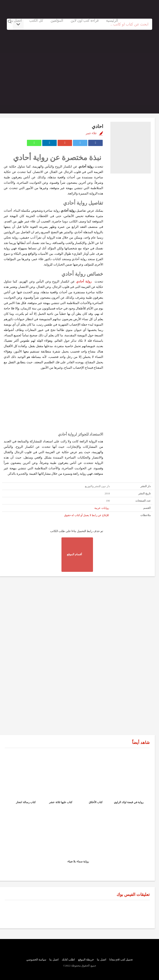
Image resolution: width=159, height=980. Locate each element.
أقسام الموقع (77, 555)
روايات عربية (102, 508)
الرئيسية (112, 21)
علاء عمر (91, 133)
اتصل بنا (16, 21)
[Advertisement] (79, 67)
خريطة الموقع (86, 960)
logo (133, 9)
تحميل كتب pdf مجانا (121, 960)
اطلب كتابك (68, 960)
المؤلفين (57, 21)
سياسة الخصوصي (36, 960)
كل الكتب (36, 21)
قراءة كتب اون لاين (85, 21)
